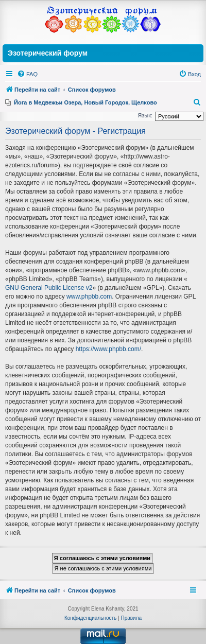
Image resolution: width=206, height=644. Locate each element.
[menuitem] (27, 74)
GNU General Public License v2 (49, 288)
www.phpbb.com (89, 297)
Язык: (145, 115)
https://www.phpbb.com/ (108, 349)
